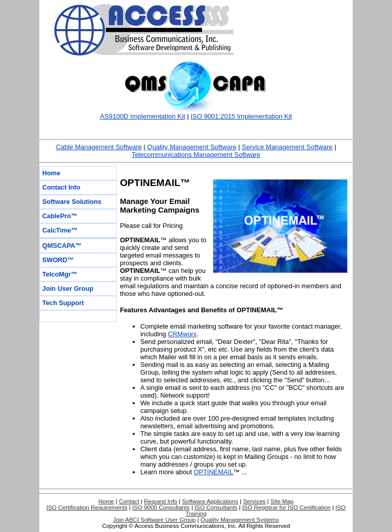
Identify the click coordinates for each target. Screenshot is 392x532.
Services (254, 501)
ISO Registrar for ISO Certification (286, 507)
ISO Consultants (216, 507)
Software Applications (210, 501)
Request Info (161, 501)
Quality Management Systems (240, 520)
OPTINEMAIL (214, 472)
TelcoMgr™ (60, 274)
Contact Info (62, 187)
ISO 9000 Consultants (161, 507)
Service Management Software (287, 147)
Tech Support (63, 303)
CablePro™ (60, 216)
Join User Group (68, 288)
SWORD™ (58, 260)
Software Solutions (72, 202)
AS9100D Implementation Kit (143, 116)
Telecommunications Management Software (196, 155)
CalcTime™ (60, 230)
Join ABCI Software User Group (155, 520)
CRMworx (182, 334)
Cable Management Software (99, 147)
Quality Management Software (192, 147)
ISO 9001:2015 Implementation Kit (241, 116)
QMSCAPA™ (62, 246)
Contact (129, 501)
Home (52, 173)
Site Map (282, 501)
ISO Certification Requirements (87, 507)
